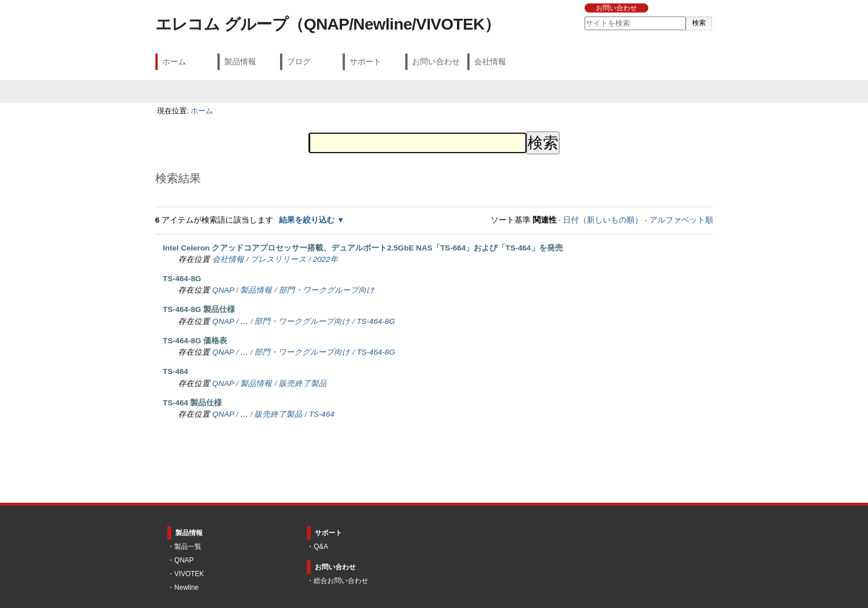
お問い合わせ (616, 8)
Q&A (321, 547)
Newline (186, 588)
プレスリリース (278, 259)
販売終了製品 (303, 383)
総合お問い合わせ (341, 581)
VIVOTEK (189, 574)
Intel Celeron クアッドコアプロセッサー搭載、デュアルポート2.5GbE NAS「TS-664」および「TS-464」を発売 (363, 248)
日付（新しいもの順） (603, 220)
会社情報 (490, 61)
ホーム (174, 61)
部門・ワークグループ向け (327, 290)
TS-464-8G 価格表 (195, 341)
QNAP (223, 290)
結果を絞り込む (307, 220)
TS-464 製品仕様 (192, 403)
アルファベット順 (681, 220)
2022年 (326, 259)
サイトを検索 (584, 16)
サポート (365, 61)
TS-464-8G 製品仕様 (199, 309)
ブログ (299, 61)
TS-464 (176, 371)
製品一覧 (188, 547)
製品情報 (240, 61)
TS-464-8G (182, 279)
